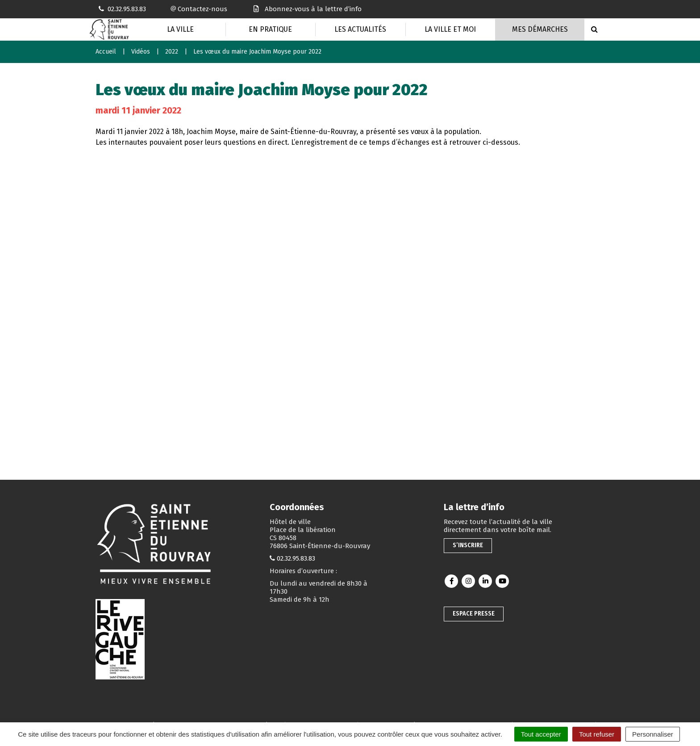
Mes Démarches (540, 29)
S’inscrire (468, 545)
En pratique (270, 29)
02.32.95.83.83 (296, 558)
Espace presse (474, 614)
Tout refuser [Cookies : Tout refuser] (597, 734)
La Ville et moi (450, 29)
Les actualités (360, 29)
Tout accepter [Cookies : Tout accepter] (541, 734)
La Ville (180, 29)
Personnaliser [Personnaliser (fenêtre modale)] (653, 734)
